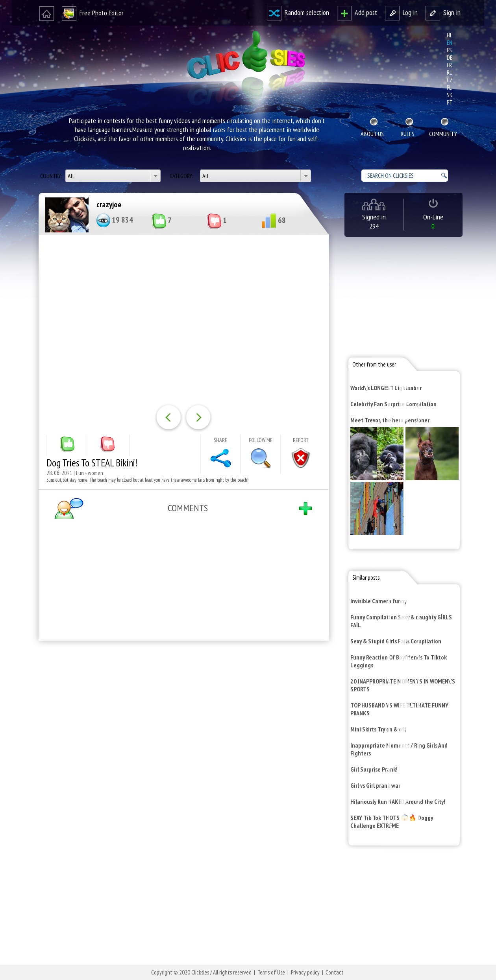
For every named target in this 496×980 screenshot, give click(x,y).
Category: (182, 176)
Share (220, 440)
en (450, 43)
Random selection (298, 12)
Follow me (261, 440)
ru (450, 73)
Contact (335, 972)
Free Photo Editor (93, 13)
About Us (372, 134)
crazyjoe (109, 204)
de (450, 58)
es (449, 50)
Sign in (443, 12)
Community (443, 134)
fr (449, 65)
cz (450, 80)
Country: (52, 176)
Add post (357, 12)
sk (450, 95)
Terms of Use (271, 972)
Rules (408, 134)
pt (450, 102)
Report (301, 440)
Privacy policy (305, 972)
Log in (401, 12)
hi (449, 35)
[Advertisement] (182, 749)
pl (449, 87)
